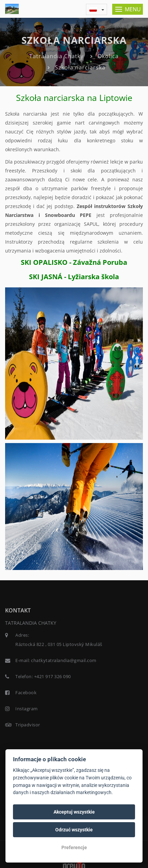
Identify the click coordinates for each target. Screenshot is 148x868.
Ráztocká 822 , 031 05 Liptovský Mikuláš (59, 644)
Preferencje (74, 847)
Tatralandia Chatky (56, 56)
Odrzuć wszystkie (74, 830)
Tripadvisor (28, 725)
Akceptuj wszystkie (74, 812)
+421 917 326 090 (53, 676)
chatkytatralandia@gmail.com (64, 660)
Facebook (26, 692)
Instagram (27, 709)
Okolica (108, 56)
